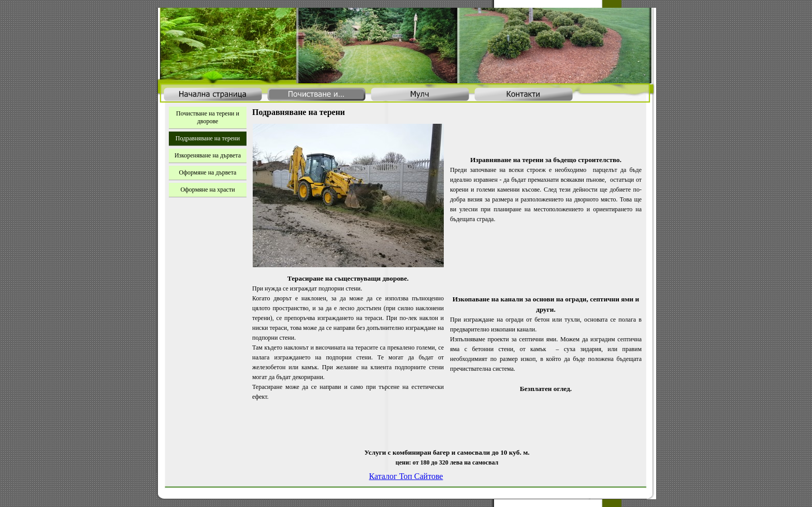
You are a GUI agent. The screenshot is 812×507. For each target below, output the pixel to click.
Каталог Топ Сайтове (406, 476)
